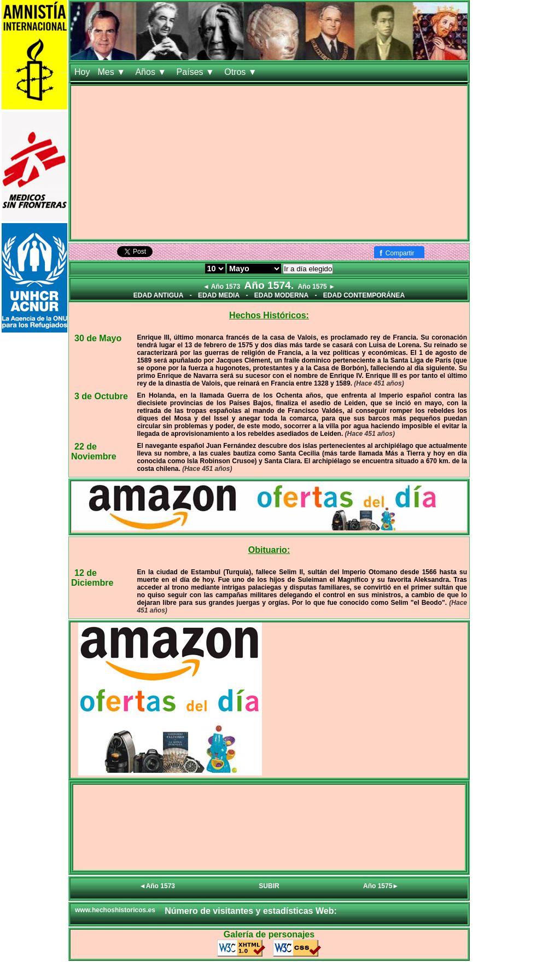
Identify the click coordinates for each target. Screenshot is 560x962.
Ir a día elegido (308, 269)
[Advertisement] (269, 162)
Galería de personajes (269, 934)
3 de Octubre (101, 396)
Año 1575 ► (316, 287)
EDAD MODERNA (281, 295)
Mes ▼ (112, 72)
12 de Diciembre (92, 578)
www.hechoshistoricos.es (115, 910)
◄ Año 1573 (221, 287)
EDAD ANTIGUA (159, 295)
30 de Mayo (98, 338)
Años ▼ (152, 72)
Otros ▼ (242, 72)
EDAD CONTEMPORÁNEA (364, 295)
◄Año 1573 (157, 886)
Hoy (82, 72)
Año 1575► (381, 886)
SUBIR (269, 886)
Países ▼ (197, 72)
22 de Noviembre (94, 451)
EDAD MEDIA (219, 295)
